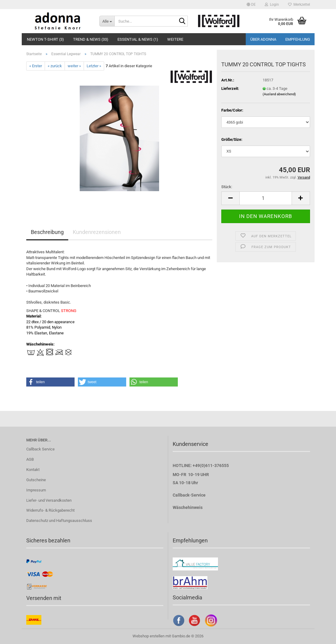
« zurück (55, 66)
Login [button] (272, 5)
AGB (30, 459)
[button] (251, 5)
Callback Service (40, 449)
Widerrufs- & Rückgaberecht (50, 510)
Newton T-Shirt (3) (45, 39)
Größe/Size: (232, 139)
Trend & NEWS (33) (91, 39)
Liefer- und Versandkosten (49, 500)
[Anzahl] (266, 198)
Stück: (227, 187)
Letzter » (94, 66)
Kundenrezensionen (97, 232)
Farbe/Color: (232, 110)
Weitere (175, 39)
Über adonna (263, 39)
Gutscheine (36, 480)
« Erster (36, 66)
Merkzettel (299, 5)
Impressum (36, 490)
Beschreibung (47, 232)
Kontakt (33, 470)
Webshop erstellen (149, 636)
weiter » (74, 66)
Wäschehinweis (188, 507)
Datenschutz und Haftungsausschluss (59, 521)
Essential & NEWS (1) (138, 39)
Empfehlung (298, 39)
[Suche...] (107, 21)
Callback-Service (189, 495)
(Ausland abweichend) (279, 94)
